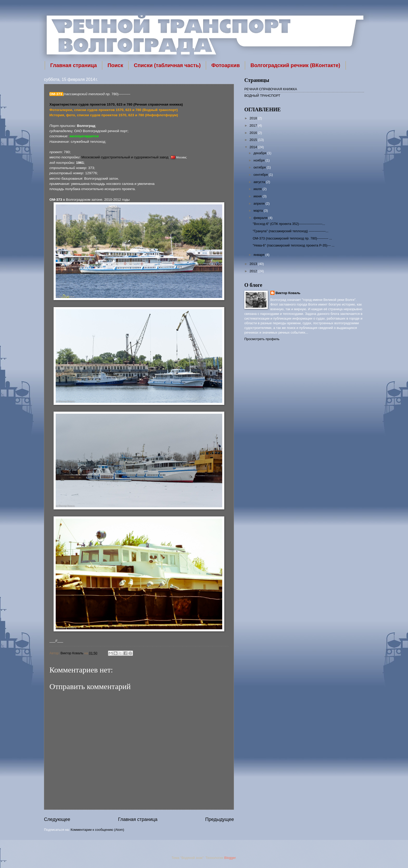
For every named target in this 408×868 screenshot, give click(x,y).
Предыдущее (220, 819)
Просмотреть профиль (262, 339)
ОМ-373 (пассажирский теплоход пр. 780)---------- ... (292, 238)
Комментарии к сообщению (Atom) (97, 830)
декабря (260, 153)
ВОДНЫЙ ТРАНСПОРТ (262, 96)
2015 (254, 140)
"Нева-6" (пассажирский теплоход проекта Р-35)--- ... (294, 245)
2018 (254, 118)
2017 (254, 125)
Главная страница (74, 65)
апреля (259, 203)
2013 (254, 264)
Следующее (57, 819)
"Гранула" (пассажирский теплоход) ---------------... (291, 231)
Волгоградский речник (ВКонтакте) (295, 65)
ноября (259, 160)
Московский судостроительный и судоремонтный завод (125, 157)
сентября (261, 175)
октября (260, 167)
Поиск (115, 65)
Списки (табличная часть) (167, 65)
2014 (254, 147)
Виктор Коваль (72, 653)
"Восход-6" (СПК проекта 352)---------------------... (289, 224)
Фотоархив (225, 65)
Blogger (230, 858)
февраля (261, 218)
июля (258, 189)
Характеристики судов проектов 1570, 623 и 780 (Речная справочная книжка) (116, 104)
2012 (254, 271)
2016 (254, 133)
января (259, 255)
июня (258, 196)
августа (260, 182)
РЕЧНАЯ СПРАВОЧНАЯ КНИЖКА (271, 89)
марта (259, 210)
